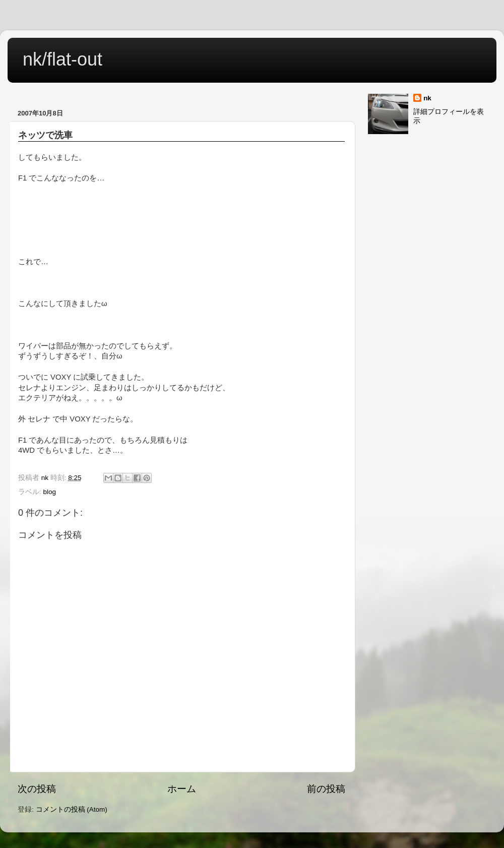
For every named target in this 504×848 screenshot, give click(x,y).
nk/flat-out (62, 59)
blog (50, 492)
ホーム (182, 789)
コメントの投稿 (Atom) (72, 809)
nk (427, 98)
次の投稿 (37, 789)
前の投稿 (326, 789)
